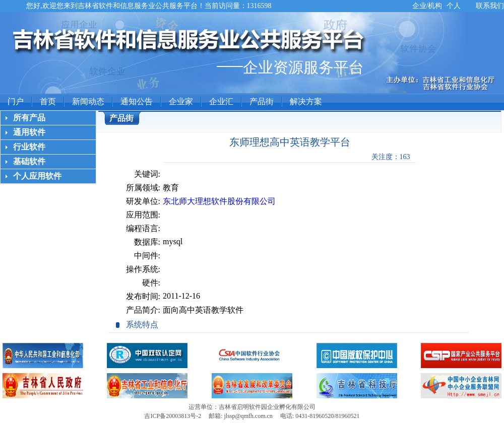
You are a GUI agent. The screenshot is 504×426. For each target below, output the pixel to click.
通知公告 (137, 101)
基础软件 (29, 161)
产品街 (262, 101)
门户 (16, 101)
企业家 (181, 101)
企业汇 (221, 101)
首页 (48, 101)
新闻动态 (88, 101)
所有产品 (29, 118)
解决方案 (306, 101)
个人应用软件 (37, 176)
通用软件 (29, 132)
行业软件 (29, 147)
